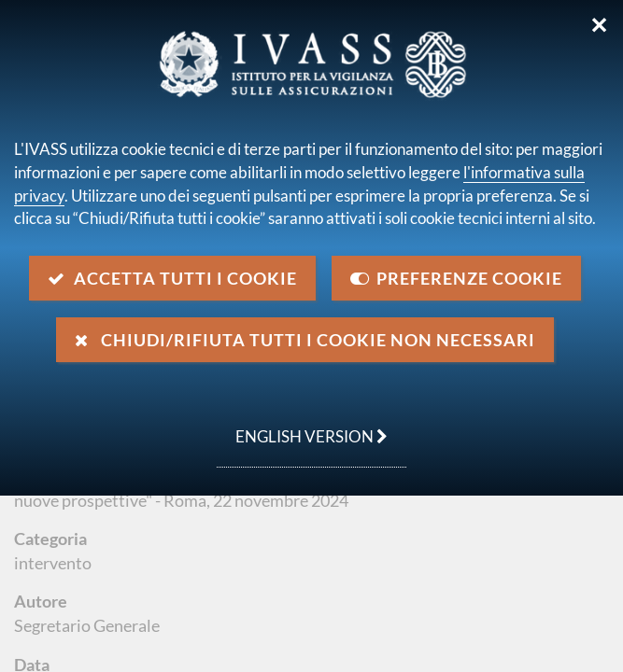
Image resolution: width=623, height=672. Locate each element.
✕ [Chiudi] (599, 25)
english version (302, 427)
